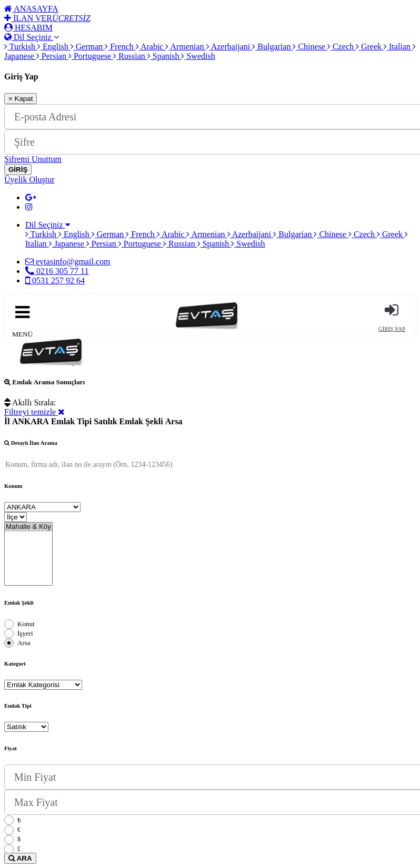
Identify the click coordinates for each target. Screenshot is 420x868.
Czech (342, 47)
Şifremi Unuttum (33, 159)
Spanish (164, 56)
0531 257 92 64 (55, 280)
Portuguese (91, 56)
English (54, 47)
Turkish (21, 47)
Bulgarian (272, 47)
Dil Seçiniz (32, 37)
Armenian (186, 47)
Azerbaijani (229, 47)
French (120, 47)
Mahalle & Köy (28, 527)
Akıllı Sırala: (30, 402)
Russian (130, 56)
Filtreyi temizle (34, 412)
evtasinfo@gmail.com (68, 262)
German (88, 47)
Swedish (198, 56)
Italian (398, 47)
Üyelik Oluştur (29, 180)
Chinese (310, 47)
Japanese (68, 244)
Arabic (151, 47)
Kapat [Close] (21, 99)
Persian (52, 56)
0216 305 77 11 (57, 271)
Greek (370, 47)
